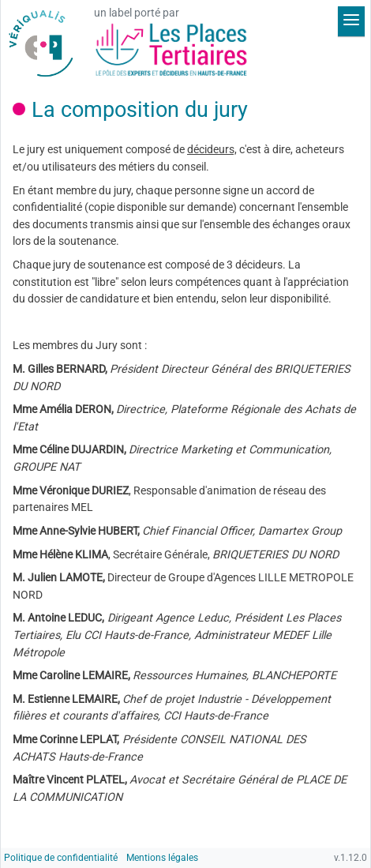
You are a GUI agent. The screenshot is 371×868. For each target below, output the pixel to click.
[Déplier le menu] (351, 21)
